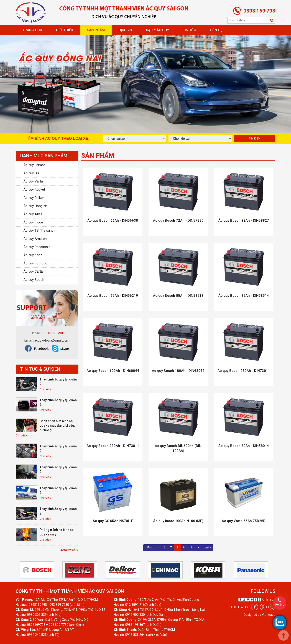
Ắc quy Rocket (33, 190)
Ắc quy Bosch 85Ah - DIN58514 (244, 296)
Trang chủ (32, 30)
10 (191, 548)
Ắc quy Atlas (31, 214)
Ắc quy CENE (32, 271)
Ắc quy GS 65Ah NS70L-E (113, 521)
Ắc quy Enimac (33, 165)
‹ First (149, 548)
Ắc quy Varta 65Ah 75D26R (244, 521)
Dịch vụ (125, 30)
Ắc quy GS (30, 173)
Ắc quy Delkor (32, 198)
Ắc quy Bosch (32, 280)
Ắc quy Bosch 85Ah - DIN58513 (178, 296)
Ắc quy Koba (31, 255)
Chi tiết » (45, 389)
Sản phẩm (96, 30)
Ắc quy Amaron (34, 239)
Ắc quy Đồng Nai (34, 206)
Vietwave (269, 615)
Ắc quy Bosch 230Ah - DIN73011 (244, 371)
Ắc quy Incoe (32, 222)
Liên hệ (216, 30)
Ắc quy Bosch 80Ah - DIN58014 (244, 446)
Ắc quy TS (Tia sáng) (38, 231)
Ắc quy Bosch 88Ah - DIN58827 (244, 221)
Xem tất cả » (69, 550)
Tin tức (189, 30)
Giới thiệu (65, 30)
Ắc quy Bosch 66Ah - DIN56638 (113, 221)
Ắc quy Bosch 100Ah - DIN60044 (113, 371)
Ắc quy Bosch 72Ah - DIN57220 (178, 221)
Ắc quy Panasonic (35, 247)
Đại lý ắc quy (157, 30)
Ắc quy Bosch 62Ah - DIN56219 (113, 296)
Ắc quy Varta (32, 181)
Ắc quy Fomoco (34, 263)
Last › (207, 548)
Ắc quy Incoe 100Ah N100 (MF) (178, 521)
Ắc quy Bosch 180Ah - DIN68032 (178, 371)
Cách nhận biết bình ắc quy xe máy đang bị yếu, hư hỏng (57, 426)
